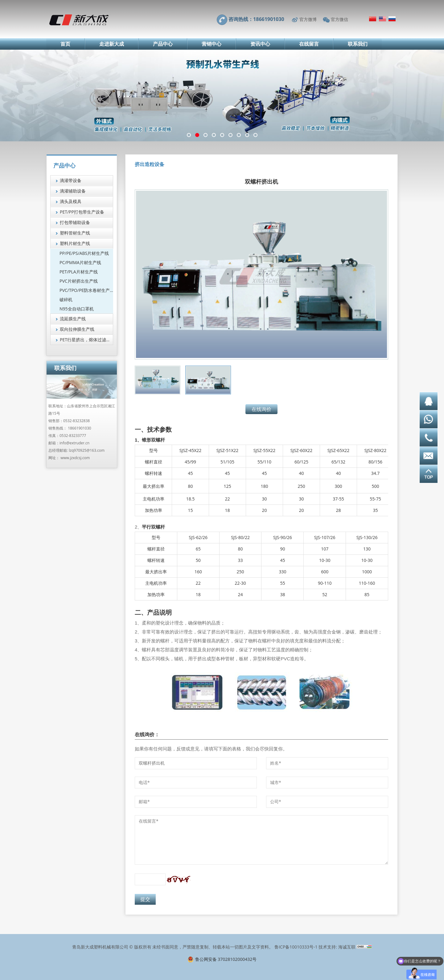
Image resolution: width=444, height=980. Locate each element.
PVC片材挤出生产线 (79, 281)
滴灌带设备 (71, 180)
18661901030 (79, 428)
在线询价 (261, 409)
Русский (392, 19)
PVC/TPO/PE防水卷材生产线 (86, 290)
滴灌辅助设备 (73, 191)
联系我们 (358, 44)
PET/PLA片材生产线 (79, 272)
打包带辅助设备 (75, 222)
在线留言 (309, 44)
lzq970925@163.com (87, 450)
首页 (65, 44)
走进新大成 (112, 44)
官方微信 (339, 19)
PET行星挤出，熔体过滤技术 (86, 340)
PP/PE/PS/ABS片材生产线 (84, 253)
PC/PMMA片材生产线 (80, 262)
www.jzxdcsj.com (75, 458)
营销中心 (212, 44)
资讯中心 (260, 44)
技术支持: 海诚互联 (337, 947)
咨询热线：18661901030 (256, 19)
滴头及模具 (71, 201)
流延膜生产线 (73, 319)
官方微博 (308, 19)
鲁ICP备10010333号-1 (296, 947)
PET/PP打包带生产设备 (82, 212)
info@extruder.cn (74, 443)
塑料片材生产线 (75, 243)
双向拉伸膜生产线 (77, 329)
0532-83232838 (76, 421)
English (382, 19)
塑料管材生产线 (75, 233)
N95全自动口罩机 (77, 309)
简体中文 (373, 19)
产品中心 (163, 44)
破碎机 (66, 299)
